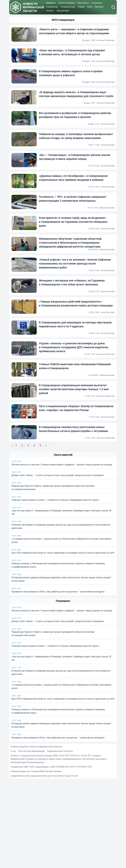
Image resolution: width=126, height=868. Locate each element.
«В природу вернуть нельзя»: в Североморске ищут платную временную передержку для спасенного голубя (76, 94)
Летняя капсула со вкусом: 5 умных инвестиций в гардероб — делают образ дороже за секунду (62, 465)
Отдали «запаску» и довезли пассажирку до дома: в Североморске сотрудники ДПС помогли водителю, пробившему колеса (74, 347)
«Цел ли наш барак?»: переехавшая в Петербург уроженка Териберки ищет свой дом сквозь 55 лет (61, 512)
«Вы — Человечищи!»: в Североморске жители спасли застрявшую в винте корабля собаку (74, 157)
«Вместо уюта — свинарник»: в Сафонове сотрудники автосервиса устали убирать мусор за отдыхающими (74, 31)
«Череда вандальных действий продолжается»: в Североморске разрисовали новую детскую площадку (76, 303)
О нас (13, 751)
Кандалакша (52, 7)
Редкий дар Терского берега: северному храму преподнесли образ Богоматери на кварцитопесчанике (53, 488)
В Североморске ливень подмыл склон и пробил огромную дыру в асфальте (71, 73)
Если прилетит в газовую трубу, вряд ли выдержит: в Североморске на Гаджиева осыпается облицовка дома (73, 222)
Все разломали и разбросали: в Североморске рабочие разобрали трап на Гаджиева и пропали (75, 115)
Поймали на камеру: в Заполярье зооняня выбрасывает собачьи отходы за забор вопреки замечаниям (76, 136)
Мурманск (51, 3)
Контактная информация (32, 751)
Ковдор (81, 7)
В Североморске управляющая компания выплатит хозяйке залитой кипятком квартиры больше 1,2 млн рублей (74, 389)
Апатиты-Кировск (67, 3)
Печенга (50, 11)
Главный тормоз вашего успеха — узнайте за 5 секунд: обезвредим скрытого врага (55, 500)
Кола (90, 7)
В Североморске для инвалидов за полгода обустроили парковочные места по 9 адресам (75, 324)
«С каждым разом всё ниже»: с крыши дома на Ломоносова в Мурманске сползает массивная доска (61, 540)
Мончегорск (83, 3)
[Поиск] (113, 7)
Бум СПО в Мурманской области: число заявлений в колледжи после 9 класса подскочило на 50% (63, 553)
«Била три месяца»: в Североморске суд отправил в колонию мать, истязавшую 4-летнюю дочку (72, 52)
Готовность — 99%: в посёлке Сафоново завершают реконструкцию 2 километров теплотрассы (73, 199)
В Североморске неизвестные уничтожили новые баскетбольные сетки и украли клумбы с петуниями (73, 429)
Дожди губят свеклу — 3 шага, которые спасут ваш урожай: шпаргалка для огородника (58, 475)
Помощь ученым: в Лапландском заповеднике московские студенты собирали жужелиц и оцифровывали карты (58, 565)
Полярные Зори (68, 7)
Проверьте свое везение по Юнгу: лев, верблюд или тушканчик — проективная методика (58, 592)
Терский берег (63, 11)
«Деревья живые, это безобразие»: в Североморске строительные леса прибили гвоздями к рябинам (73, 178)
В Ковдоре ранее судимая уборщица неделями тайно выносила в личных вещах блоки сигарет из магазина (61, 579)
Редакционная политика (60, 751)
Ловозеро (99, 7)
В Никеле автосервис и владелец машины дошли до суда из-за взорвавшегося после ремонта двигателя (61, 526)
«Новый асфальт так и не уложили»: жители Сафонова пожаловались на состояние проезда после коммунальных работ (75, 263)
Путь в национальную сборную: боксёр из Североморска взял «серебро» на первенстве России (76, 408)
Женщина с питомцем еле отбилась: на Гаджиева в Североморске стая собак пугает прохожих (72, 282)
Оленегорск (97, 3)
